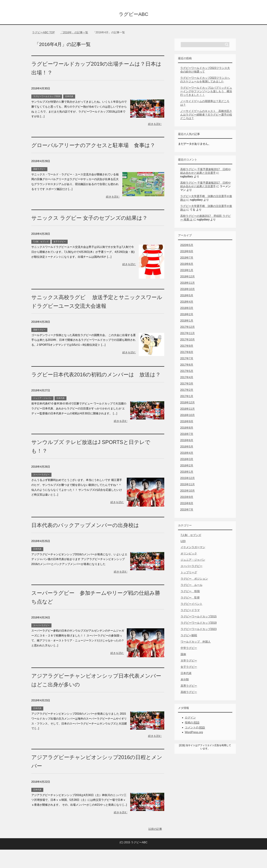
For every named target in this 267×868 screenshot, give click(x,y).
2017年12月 (188, 328)
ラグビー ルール (192, 586)
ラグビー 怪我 (190, 592)
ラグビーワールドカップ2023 (199, 630)
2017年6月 (187, 366)
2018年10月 (188, 290)
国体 (183, 655)
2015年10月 (188, 492)
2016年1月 (187, 473)
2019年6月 (187, 265)
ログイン (190, 719)
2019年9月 (187, 252)
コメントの (195, 729)
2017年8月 (187, 353)
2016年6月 (187, 441)
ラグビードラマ (190, 611)
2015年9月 (187, 498)
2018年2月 (187, 315)
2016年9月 (187, 422)
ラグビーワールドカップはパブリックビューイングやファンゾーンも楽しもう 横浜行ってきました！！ (206, 92)
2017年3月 (187, 385)
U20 (183, 542)
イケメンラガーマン (193, 548)
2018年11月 (188, 284)
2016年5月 (187, 448)
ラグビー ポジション (194, 580)
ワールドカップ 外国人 (196, 643)
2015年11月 (188, 485)
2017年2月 (187, 391)
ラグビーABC (133, 14)
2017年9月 (187, 347)
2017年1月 (187, 397)
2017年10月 (188, 341)
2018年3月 (187, 309)
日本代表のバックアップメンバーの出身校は (90, 543)
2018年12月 (188, 278)
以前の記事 (155, 847)
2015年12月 (188, 479)
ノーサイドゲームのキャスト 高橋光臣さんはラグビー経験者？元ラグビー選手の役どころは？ (206, 116)
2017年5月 (187, 372)
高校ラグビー (39, 179)
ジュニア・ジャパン (42, 417)
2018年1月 (187, 322)
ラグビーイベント (192, 605)
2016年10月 (188, 416)
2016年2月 (187, 467)
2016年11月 (188, 410)
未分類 (185, 680)
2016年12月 (188, 404)
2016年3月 (187, 460)
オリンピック (189, 555)
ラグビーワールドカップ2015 (199, 618)
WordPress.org (194, 733)
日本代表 (69, 97)
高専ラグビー (189, 687)
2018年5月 (187, 296)
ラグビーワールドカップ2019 (47, 97)
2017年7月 (187, 359)
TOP (43, 33)
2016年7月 (187, 435)
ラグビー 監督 (190, 599)
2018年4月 (187, 303)
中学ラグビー (189, 649)
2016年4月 (187, 454)
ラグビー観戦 (189, 636)
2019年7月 (187, 259)
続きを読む (155, 125)
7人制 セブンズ (41, 251)
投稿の (192, 724)
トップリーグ (189, 573)
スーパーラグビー (41, 493)
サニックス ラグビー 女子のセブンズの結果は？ (95, 227)
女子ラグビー (60, 251)
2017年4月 (187, 378)
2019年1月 (187, 271)
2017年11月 (188, 334)
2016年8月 (187, 429)
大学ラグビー (189, 662)
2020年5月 (187, 246)
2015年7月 (187, 511)
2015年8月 (187, 504)
